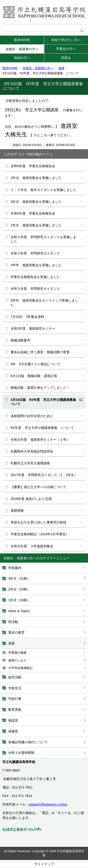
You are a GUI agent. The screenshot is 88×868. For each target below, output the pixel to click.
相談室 (13, 720)
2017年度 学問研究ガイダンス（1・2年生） (44, 475)
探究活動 (15, 677)
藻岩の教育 (16, 632)
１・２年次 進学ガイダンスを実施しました (43, 190)
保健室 (13, 731)
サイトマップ (44, 864)
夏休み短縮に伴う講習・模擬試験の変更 (40, 352)
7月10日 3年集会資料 (27, 317)
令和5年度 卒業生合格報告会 (33, 166)
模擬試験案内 (20, 340)
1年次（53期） (19, 600)
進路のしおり (17, 660)
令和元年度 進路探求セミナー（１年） (40, 440)
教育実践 (15, 710)
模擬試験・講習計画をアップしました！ (40, 388)
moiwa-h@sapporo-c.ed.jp (48, 804)
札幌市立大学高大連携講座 (30, 463)
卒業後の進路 (17, 653)
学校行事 (15, 699)
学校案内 (15, 568)
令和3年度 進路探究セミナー (33, 328)
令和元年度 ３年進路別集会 (32, 546)
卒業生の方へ (66, 49)
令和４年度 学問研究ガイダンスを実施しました (43, 239)
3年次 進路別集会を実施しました (36, 202)
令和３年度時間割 (21, 753)
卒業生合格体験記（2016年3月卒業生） (40, 534)
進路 (61, 68)
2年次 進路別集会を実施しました (36, 178)
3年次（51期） (19, 578)
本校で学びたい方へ (66, 40)
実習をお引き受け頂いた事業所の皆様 (38, 522)
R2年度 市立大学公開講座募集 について (42, 428)
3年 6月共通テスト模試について (35, 364)
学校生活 (15, 688)
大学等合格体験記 (20, 668)
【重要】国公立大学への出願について (38, 487)
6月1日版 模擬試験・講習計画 (34, 376)
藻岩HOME (22, 40)
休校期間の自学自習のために (32, 416)
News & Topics (19, 611)
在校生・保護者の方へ (22, 49)
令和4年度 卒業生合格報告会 (33, 213)
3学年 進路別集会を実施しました (36, 265)
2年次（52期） (19, 589)
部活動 (13, 622)
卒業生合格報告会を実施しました (35, 277)
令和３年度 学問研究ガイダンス (35, 289)
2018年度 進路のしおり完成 (31, 499)
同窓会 (66, 58)
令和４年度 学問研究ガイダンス (35, 253)
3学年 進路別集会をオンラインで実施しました (44, 303)
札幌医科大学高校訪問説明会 (32, 451)
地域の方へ (22, 58)
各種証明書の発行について (28, 742)
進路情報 (17, 511)
